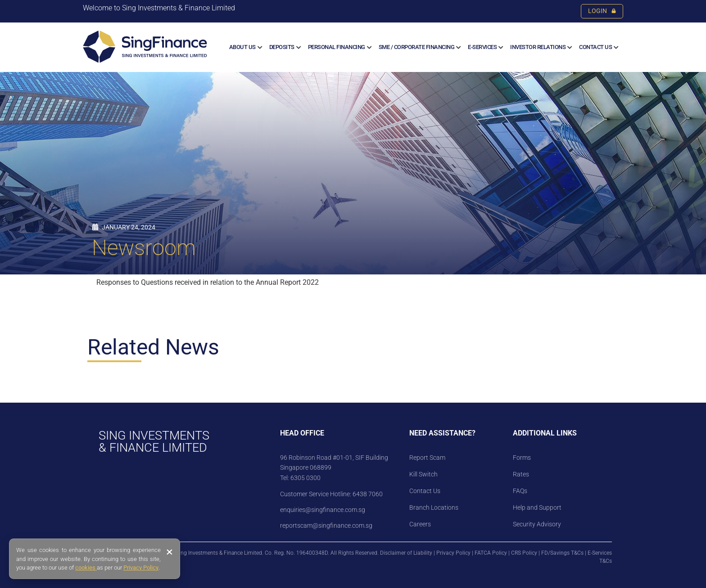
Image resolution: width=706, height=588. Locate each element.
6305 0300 (305, 478)
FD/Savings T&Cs (562, 553)
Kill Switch (423, 474)
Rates (521, 474)
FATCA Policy (491, 553)
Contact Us (595, 47)
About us (242, 47)
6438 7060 (367, 494)
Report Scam (427, 458)
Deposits (282, 47)
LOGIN (602, 11)
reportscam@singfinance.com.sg (326, 525)
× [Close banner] (170, 552)
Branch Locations (434, 507)
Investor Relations (538, 47)
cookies (86, 568)
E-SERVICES (482, 47)
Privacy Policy (453, 553)
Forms (522, 458)
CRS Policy (524, 553)
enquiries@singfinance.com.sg (323, 510)
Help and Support (537, 507)
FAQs (520, 491)
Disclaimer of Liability (406, 553)
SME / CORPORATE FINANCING (417, 47)
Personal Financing (337, 47)
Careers (420, 524)
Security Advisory (537, 524)
